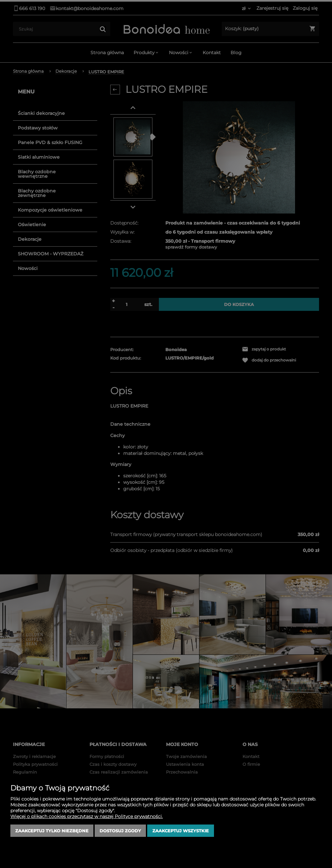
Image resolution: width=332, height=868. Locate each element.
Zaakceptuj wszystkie (181, 831)
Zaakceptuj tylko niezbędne (52, 831)
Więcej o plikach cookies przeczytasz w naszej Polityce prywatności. (87, 816)
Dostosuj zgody (120, 831)
